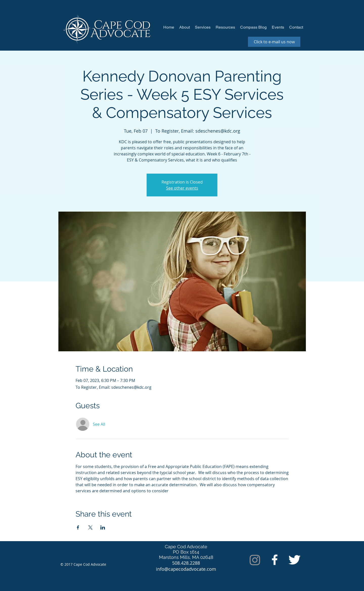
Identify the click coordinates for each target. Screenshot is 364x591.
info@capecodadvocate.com (186, 569)
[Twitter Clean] (294, 560)
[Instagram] (255, 560)
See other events (182, 188)
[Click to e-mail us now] (274, 42)
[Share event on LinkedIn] (103, 527)
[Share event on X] (90, 527)
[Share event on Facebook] (78, 527)
